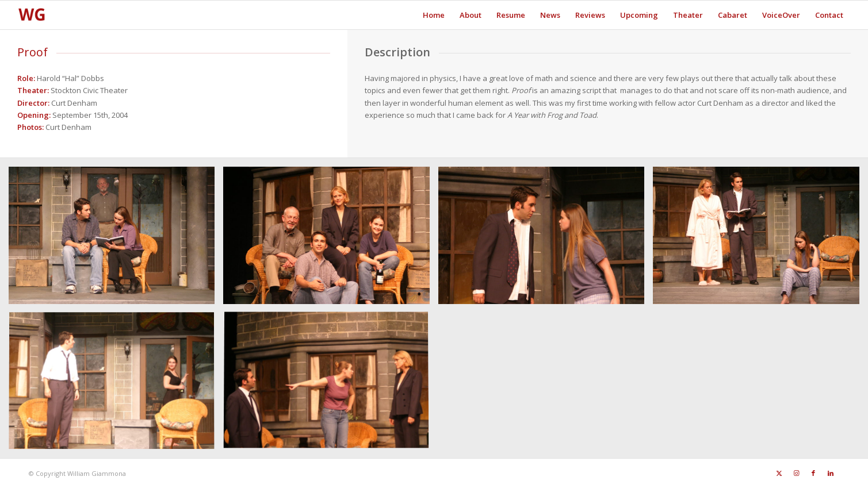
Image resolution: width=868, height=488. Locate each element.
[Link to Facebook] (813, 473)
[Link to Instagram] (796, 473)
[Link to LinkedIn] (831, 473)
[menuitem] (434, 15)
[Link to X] (779, 473)
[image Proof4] (546, 240)
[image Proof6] (116, 386)
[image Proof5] (760, 240)
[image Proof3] (330, 240)
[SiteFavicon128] (32, 15)
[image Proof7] (330, 386)
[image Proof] (116, 240)
